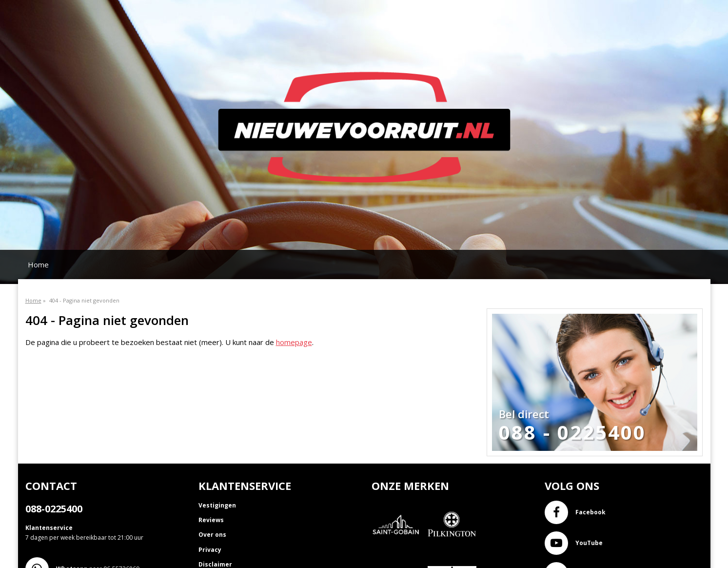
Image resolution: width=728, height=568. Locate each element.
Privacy (210, 550)
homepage (294, 342)
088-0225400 (54, 509)
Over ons (212, 535)
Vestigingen (217, 505)
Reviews (211, 520)
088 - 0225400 (572, 432)
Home (38, 264)
